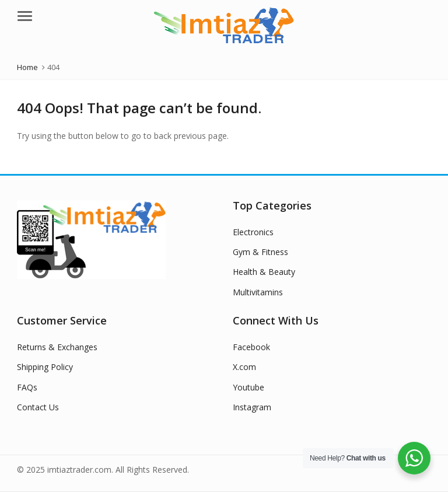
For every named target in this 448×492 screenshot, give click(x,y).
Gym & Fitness (260, 252)
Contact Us (38, 407)
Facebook (251, 347)
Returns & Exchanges (57, 347)
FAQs (27, 387)
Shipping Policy (45, 367)
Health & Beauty (264, 272)
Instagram (252, 407)
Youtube (249, 387)
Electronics (253, 232)
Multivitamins (258, 292)
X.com (244, 367)
